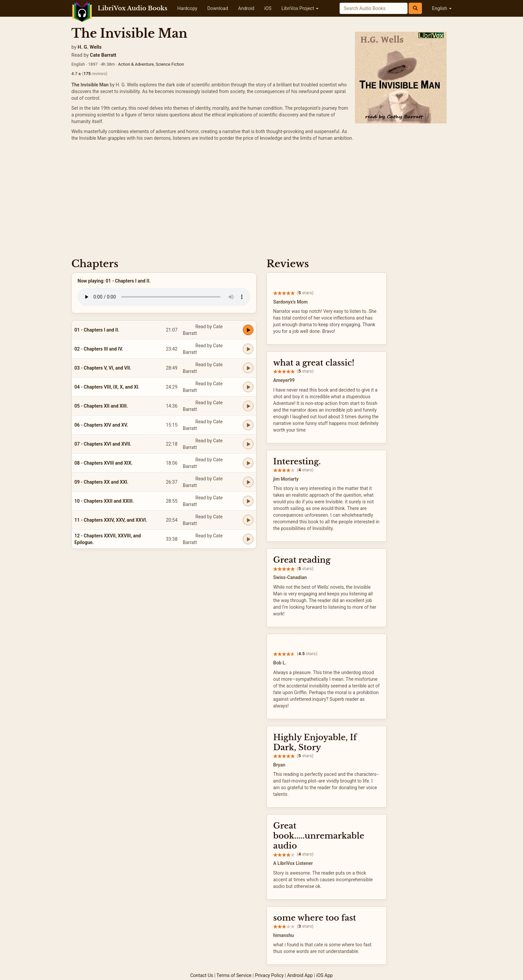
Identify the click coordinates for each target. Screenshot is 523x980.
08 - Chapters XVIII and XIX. (104, 463)
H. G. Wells (90, 47)
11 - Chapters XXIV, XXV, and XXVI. (111, 520)
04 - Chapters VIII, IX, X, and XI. (107, 387)
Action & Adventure (136, 64)
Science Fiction (170, 64)
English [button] (442, 8)
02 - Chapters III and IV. (99, 349)
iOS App (325, 975)
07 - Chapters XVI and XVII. (103, 444)
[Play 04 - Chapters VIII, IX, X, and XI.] (248, 387)
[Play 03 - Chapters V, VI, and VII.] (248, 368)
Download (217, 8)
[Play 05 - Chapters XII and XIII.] (248, 406)
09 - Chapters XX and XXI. (101, 482)
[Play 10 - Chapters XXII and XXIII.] (248, 501)
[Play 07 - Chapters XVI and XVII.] (248, 444)
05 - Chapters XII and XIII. (101, 406)
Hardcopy (187, 8)
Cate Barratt (103, 55)
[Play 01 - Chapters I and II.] (248, 330)
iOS (268, 8)
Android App (300, 975)
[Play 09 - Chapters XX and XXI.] (248, 482)
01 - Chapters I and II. (97, 330)
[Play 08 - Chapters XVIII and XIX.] (248, 463)
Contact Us (202, 975)
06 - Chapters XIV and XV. (101, 425)
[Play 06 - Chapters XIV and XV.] (248, 425)
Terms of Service (234, 975)
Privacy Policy (269, 975)
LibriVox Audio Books (133, 8)
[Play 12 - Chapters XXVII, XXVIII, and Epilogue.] (248, 539)
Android (246, 8)
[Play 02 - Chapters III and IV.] (248, 349)
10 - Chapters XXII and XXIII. (104, 501)
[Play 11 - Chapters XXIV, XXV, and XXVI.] (248, 520)
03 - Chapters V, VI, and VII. (103, 368)
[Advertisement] (261, 201)
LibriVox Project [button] (300, 8)
